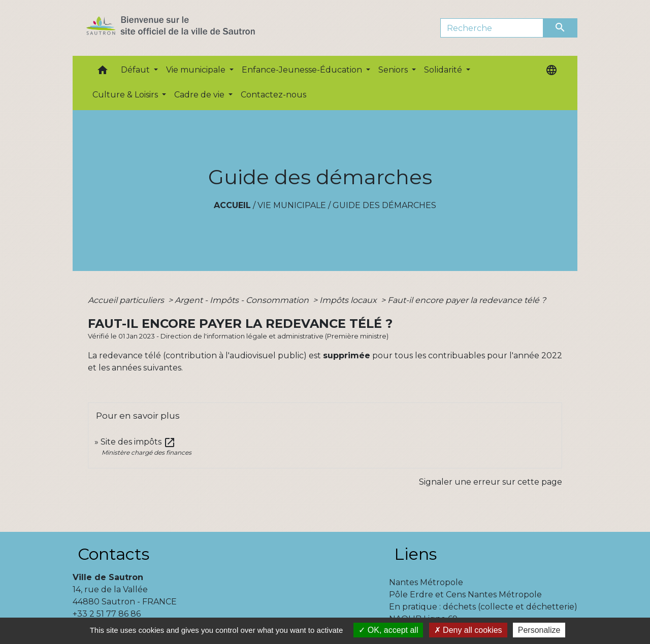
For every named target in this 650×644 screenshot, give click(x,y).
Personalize (539, 630)
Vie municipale (292, 205)
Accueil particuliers (127, 300)
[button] (103, 72)
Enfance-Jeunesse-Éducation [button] (303, 70)
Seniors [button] (394, 70)
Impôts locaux (349, 300)
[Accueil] (189, 28)
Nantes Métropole (426, 582)
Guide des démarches (384, 205)
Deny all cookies (468, 630)
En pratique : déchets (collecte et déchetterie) (483, 607)
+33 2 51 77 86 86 (107, 614)
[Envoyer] (561, 28)
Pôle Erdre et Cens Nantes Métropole (465, 595)
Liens (415, 554)
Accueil (232, 205)
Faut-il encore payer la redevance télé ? (467, 300)
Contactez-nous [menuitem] (273, 95)
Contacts (113, 554)
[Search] (492, 28)
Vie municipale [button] (197, 70)
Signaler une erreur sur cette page (491, 482)
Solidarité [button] (444, 70)
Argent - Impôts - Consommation (243, 300)
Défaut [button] (136, 70)
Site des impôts (138, 442)
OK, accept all (388, 630)
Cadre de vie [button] (200, 95)
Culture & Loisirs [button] (126, 95)
